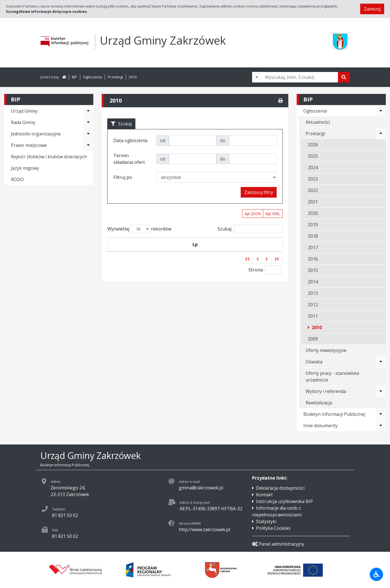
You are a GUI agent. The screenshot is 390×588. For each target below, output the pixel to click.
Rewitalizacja (319, 403)
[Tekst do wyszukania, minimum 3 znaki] (300, 77)
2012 (313, 305)
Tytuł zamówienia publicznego (217, 251)
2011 (313, 316)
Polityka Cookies (273, 528)
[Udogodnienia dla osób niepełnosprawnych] (376, 574)
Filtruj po (123, 177)
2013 (313, 293)
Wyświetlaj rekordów (139, 229)
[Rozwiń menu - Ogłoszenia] (381, 111)
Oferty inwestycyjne (326, 350)
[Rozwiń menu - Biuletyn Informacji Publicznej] (381, 414)
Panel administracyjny (278, 544)
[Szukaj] (344, 77)
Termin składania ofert (261, 251)
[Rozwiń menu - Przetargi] (381, 133)
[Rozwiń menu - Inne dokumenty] (381, 426)
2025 (313, 156)
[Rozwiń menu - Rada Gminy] (88, 122)
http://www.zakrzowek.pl (204, 529)
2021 (313, 202)
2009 (313, 339)
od (163, 140)
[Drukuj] (281, 101)
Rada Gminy (23, 122)
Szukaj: (250, 229)
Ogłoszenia (92, 77)
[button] (247, 272)
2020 (313, 213)
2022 (313, 190)
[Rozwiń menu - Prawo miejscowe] (88, 145)
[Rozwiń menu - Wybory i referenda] (381, 391)
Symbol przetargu (136, 251)
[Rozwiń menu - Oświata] (381, 362)
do (223, 140)
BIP (75, 77)
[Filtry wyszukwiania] (257, 77)
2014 (313, 282)
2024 (313, 167)
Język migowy (25, 168)
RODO (17, 179)
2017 (313, 247)
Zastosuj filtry (259, 192)
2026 (313, 145)
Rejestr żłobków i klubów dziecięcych (49, 157)
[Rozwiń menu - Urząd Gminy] (88, 111)
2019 (313, 225)
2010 (133, 77)
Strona (256, 283)
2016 (313, 259)
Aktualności (318, 122)
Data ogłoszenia (174, 251)
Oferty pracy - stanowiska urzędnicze (332, 376)
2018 (313, 236)
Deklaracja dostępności (280, 488)
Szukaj (121, 124)
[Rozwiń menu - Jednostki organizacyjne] (88, 134)
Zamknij (372, 9)
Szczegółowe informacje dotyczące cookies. (47, 11)
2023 (313, 179)
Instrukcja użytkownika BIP (284, 501)
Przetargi (115, 77)
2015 (313, 270)
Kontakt (264, 495)
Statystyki (266, 521)
